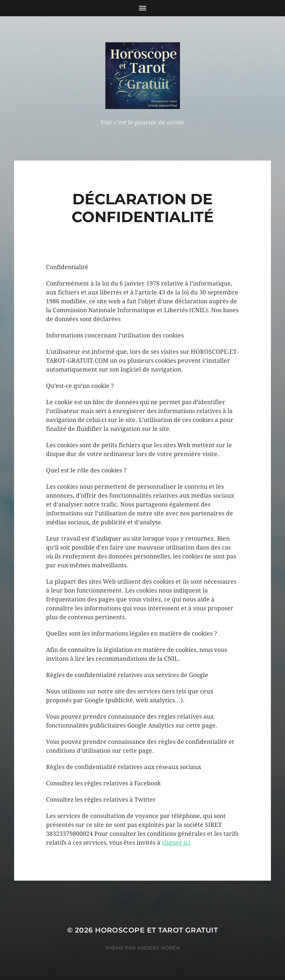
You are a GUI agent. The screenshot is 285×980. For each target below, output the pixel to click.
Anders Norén (159, 948)
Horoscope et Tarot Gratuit (156, 930)
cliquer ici (176, 843)
